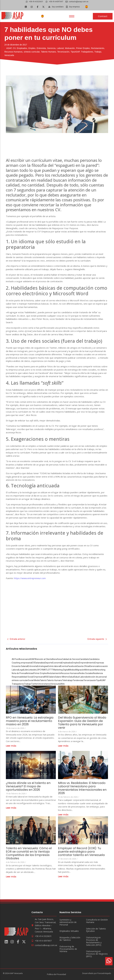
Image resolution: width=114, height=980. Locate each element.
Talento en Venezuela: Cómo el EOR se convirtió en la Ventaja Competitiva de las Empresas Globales (29, 853)
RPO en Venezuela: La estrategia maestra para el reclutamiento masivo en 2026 (30, 721)
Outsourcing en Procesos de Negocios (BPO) (97, 954)
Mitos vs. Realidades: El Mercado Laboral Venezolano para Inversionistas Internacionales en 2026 (83, 788)
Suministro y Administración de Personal (68, 922)
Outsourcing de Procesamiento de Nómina (68, 949)
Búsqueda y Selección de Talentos (70, 939)
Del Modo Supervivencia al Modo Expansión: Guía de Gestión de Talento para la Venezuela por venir (82, 723)
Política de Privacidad (56, 974)
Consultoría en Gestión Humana (97, 921)
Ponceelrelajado (104, 973)
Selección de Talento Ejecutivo (96, 930)
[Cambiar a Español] (87, 7)
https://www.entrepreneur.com (30, 578)
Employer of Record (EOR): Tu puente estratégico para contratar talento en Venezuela (82, 852)
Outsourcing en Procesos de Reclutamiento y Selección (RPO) (94, 941)
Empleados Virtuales (69, 931)
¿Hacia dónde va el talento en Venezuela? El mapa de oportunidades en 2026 (28, 786)
